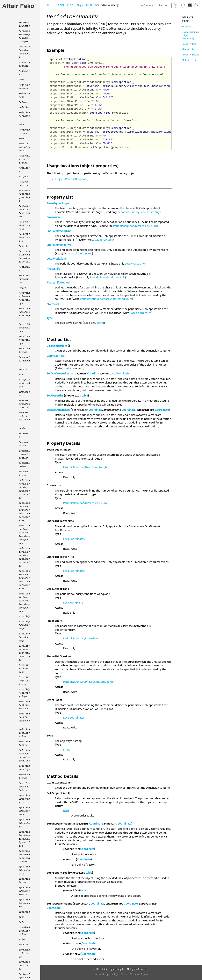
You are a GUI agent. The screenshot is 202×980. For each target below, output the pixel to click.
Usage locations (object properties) (190, 35)
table (71, 368)
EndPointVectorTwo (59, 245)
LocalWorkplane (57, 259)
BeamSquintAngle (58, 203)
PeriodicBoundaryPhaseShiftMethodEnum (106, 299)
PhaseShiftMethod (58, 282)
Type (50, 318)
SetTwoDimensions (58, 410)
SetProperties (55, 395)
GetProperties (55, 356)
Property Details (191, 55)
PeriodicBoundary (76, 179)
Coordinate (94, 373)
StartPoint (53, 304)
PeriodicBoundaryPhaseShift (107, 277)
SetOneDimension (58, 373)
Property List (189, 44)
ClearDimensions (57, 346)
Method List (188, 49)
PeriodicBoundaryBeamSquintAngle (139, 212)
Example (186, 26)
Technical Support (140, 974)
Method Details (190, 60)
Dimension (53, 217)
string (100, 323)
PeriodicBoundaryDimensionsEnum (135, 226)
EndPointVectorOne (59, 231)
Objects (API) (84, 5)
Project (59, 179)
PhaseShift (53, 269)
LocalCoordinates (102, 240)
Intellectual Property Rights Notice (109, 974)
